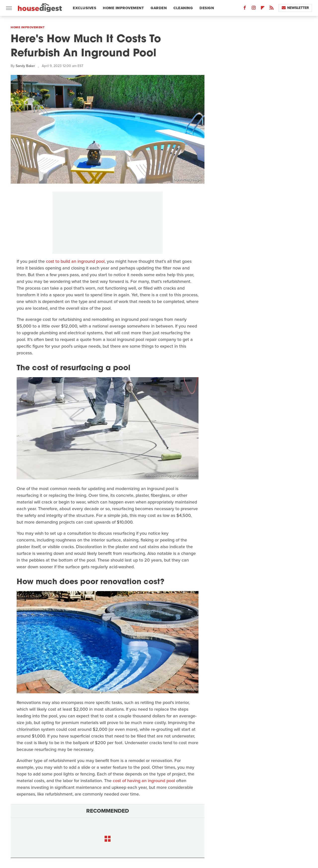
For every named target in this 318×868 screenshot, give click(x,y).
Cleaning (183, 8)
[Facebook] (245, 9)
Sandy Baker (25, 66)
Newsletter (295, 8)
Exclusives (84, 8)
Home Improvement (123, 8)
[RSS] (272, 9)
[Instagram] (254, 9)
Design (207, 8)
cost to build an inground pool (75, 261)
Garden (159, 8)
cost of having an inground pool (144, 781)
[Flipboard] (263, 9)
